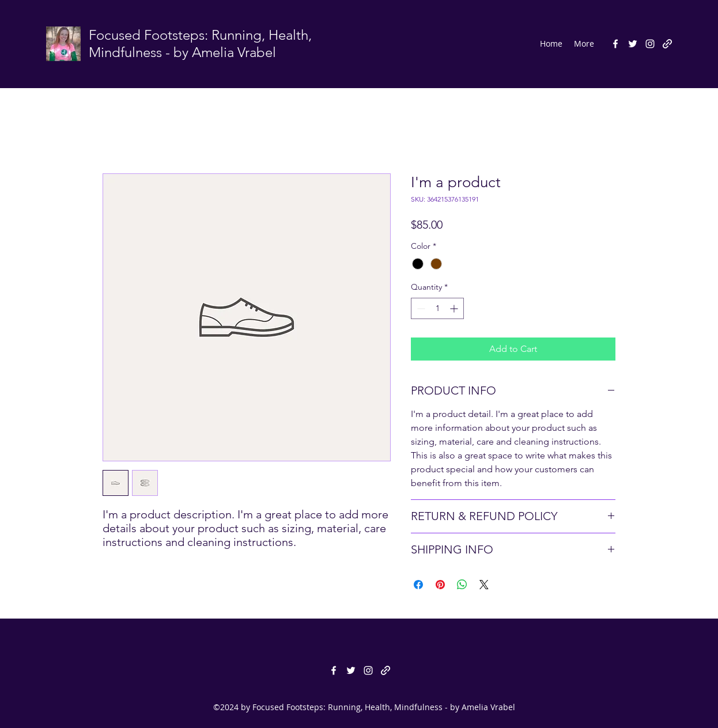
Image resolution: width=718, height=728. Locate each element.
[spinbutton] (437, 308)
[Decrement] (420, 308)
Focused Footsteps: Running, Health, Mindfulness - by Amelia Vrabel (200, 43)
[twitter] (633, 44)
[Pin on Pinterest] (440, 585)
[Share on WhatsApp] (462, 585)
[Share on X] (484, 585)
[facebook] (615, 44)
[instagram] (650, 44)
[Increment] (455, 308)
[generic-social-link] (667, 44)
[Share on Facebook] (418, 585)
